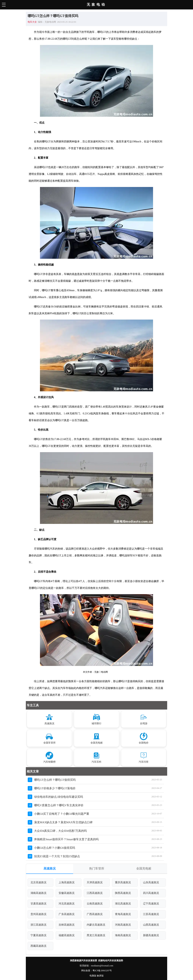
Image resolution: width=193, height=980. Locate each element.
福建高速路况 (67, 935)
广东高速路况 (67, 914)
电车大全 (32, 22)
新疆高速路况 (151, 935)
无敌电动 (96, 5)
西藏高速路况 (38, 946)
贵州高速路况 (38, 914)
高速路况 (50, 868)
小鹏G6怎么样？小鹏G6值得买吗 (55, 848)
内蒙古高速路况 (96, 925)
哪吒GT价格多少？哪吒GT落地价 (55, 788)
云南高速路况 (95, 904)
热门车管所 (97, 868)
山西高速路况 (151, 925)
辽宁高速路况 (151, 904)
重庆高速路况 (123, 882)
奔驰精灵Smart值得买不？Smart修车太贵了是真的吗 (66, 839)
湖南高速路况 (38, 893)
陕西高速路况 (123, 893)
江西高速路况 (95, 893)
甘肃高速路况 (38, 904)
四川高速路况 (151, 893)
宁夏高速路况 (38, 935)
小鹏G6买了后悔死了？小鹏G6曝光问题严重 (62, 814)
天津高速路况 (95, 882)
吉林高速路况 (67, 925)
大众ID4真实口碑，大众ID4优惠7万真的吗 (60, 831)
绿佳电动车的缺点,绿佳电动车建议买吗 (59, 797)
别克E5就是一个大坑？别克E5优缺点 (57, 856)
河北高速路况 (67, 904)
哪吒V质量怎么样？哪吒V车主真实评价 (59, 805)
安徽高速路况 (67, 893)
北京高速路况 (38, 882)
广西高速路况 (95, 914)
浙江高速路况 (38, 925)
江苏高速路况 (151, 914)
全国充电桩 (144, 868)
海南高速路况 (123, 935)
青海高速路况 (123, 914)
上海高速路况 (67, 882)
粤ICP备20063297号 (102, 971)
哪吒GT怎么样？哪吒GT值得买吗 (55, 780)
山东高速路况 (151, 882)
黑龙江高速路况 (96, 935)
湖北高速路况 (123, 904)
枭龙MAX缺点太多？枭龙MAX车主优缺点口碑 (63, 822)
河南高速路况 (123, 925)
